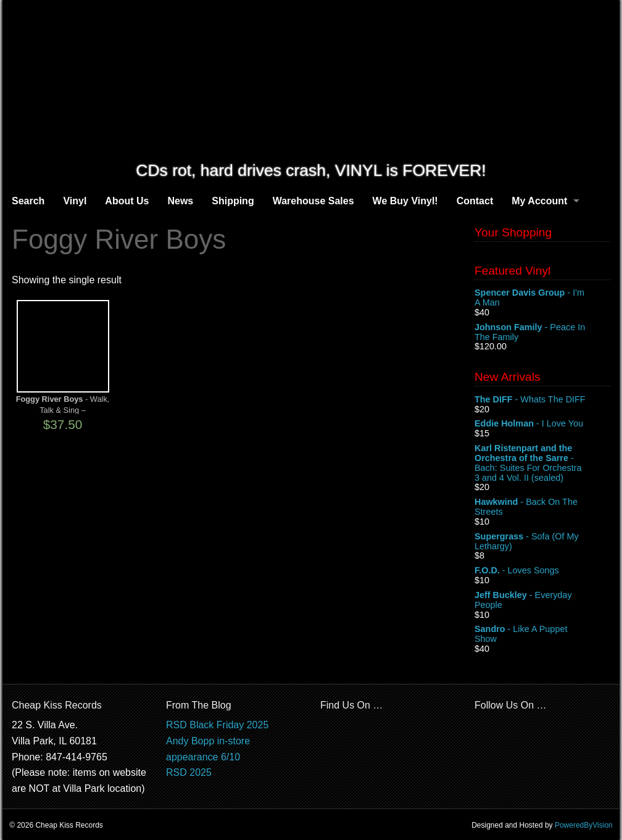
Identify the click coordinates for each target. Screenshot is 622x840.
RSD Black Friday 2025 (217, 725)
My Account (539, 201)
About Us (127, 201)
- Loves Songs (542, 571)
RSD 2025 (189, 772)
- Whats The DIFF (542, 400)
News (180, 201)
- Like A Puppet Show (542, 634)
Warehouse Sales (313, 201)
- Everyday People (542, 601)
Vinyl (75, 201)
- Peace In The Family (542, 333)
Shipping (233, 201)
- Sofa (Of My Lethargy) (542, 542)
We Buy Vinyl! (405, 201)
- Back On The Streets (542, 507)
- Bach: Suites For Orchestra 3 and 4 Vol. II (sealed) (542, 463)
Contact (475, 201)
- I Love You (542, 424)
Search (28, 201)
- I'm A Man (542, 298)
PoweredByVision (584, 825)
